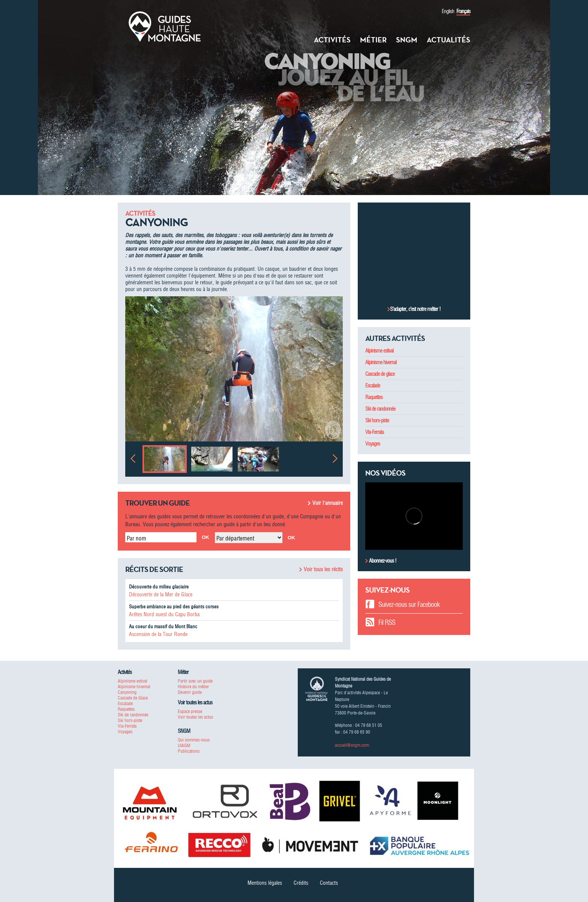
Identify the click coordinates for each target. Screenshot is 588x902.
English (448, 11)
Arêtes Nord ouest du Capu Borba (164, 614)
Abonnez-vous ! (382, 561)
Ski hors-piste (377, 420)
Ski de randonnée (380, 409)
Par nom (136, 538)
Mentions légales (265, 883)
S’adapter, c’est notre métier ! (415, 309)
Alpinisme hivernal (381, 362)
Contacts (329, 883)
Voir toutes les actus (195, 717)
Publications (189, 751)
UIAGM (184, 745)
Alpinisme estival (379, 351)
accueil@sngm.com (352, 745)
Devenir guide (190, 692)
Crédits (301, 883)
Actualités (448, 40)
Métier (373, 40)
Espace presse (190, 711)
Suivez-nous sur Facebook (409, 604)
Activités (332, 40)
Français (463, 11)
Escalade (373, 386)
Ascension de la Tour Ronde (158, 634)
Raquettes (374, 397)
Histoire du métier (193, 687)
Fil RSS (387, 622)
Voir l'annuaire (328, 503)
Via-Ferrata (374, 432)
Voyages (373, 444)
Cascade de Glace (133, 698)
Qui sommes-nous (194, 740)
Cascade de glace (380, 374)
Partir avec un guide (195, 681)
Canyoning (127, 692)
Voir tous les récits (323, 569)
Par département (235, 538)
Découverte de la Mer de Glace (161, 594)
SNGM (407, 40)
